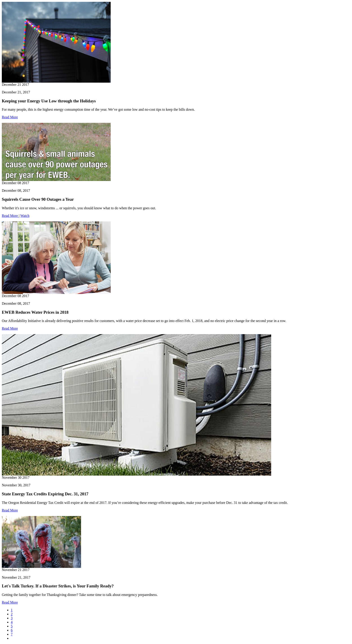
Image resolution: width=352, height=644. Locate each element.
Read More (10, 117)
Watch (25, 216)
